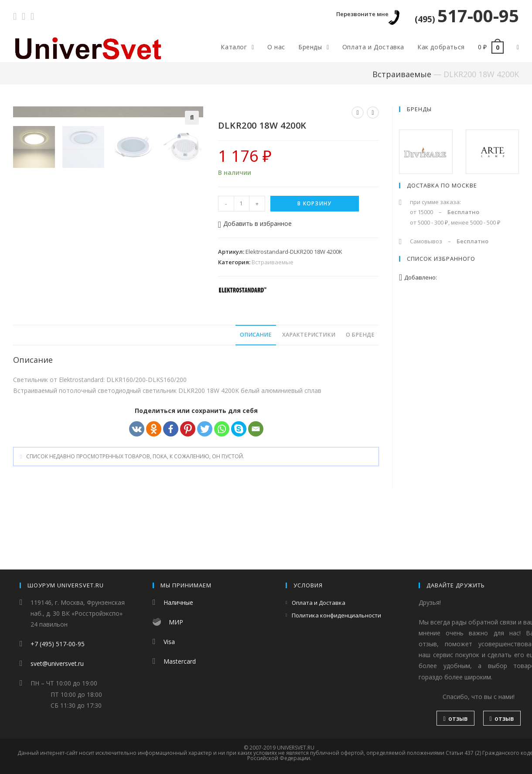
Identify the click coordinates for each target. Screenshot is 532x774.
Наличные (178, 602)
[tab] (256, 394)
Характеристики (309, 394)
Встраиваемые (402, 74)
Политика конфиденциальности (336, 615)
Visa (169, 642)
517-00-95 (467, 15)
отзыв (455, 718)
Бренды (419, 109)
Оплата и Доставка (319, 603)
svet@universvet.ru (57, 663)
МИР (176, 622)
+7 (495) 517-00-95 (58, 644)
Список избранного (441, 259)
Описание (256, 394)
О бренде (360, 394)
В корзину (314, 203)
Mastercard (180, 661)
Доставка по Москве (442, 185)
